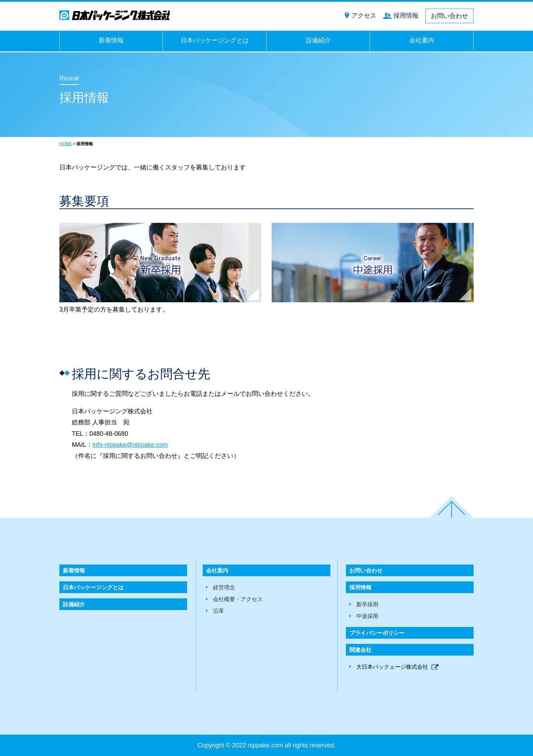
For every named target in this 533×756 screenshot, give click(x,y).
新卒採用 (367, 604)
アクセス (364, 16)
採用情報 (406, 16)
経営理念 (224, 587)
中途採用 (367, 616)
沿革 (219, 611)
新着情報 (111, 40)
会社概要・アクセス (238, 599)
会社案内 (422, 40)
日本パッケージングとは (215, 40)
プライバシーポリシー (377, 633)
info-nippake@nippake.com (130, 445)
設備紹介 (318, 40)
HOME (66, 144)
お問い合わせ (449, 16)
